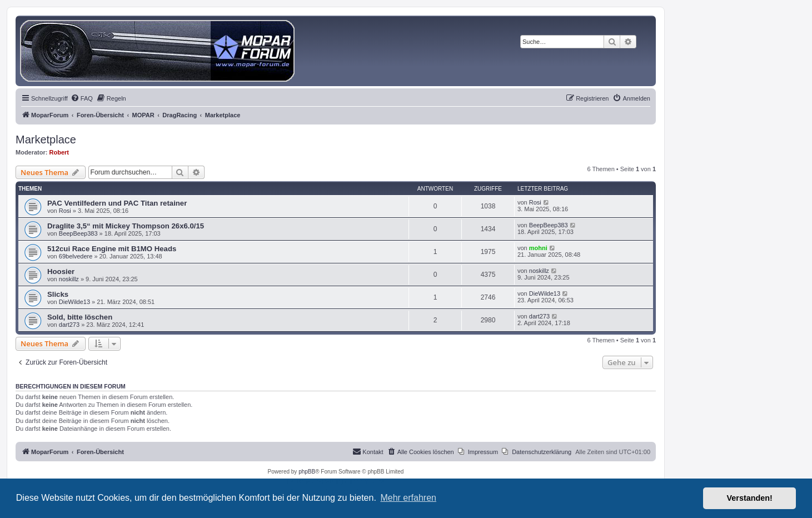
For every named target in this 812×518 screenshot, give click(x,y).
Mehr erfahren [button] (408, 498)
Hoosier (61, 272)
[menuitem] (82, 98)
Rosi (65, 211)
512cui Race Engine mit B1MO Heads (112, 249)
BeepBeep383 (78, 233)
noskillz (69, 279)
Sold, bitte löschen (80, 317)
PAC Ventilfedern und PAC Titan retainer (117, 203)
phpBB (307, 472)
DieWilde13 (74, 302)
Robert (59, 152)
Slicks (58, 294)
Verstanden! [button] (750, 498)
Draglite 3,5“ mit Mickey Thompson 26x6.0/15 (126, 226)
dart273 (69, 325)
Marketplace (46, 140)
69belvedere (76, 256)
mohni (538, 248)
